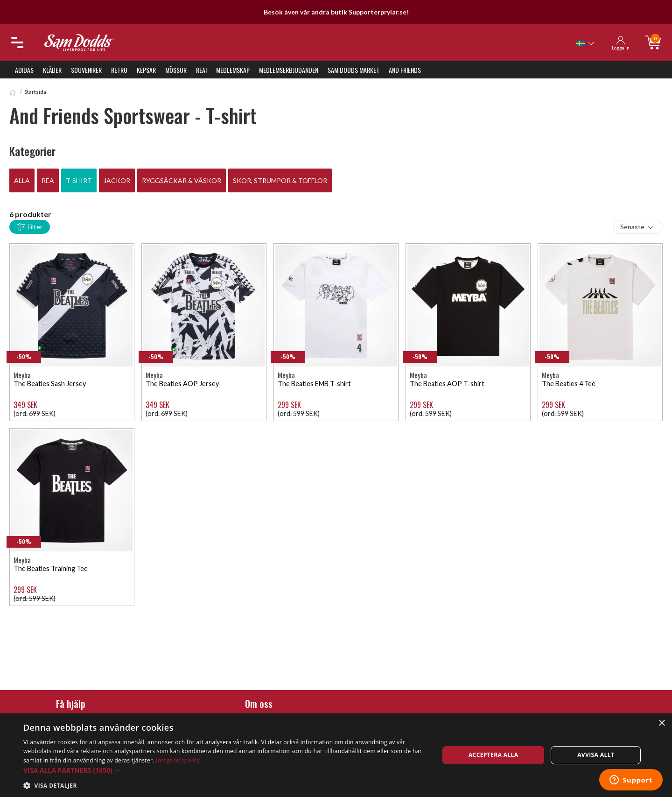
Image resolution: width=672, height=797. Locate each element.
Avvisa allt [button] (596, 755)
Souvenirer (86, 70)
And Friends (405, 70)
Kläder (52, 70)
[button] (225, 770)
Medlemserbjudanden (289, 70)
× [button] (661, 723)
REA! (201, 70)
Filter (30, 227)
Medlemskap (233, 70)
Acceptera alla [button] (493, 755)
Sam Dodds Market (353, 70)
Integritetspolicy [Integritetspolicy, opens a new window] (178, 760)
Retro (119, 70)
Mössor (176, 70)
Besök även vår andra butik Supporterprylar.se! (336, 12)
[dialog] (336, 755)
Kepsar (146, 70)
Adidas (24, 70)
